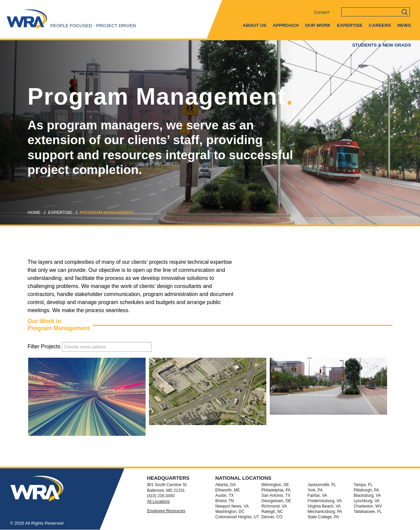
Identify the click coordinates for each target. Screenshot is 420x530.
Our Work (318, 25)
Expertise (350, 25)
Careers (380, 25)
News (404, 25)
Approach (286, 25)
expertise (60, 212)
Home (34, 212)
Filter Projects (44, 346)
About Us (254, 25)
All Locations (158, 502)
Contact (322, 12)
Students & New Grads (382, 45)
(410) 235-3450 (161, 496)
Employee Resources (166, 511)
